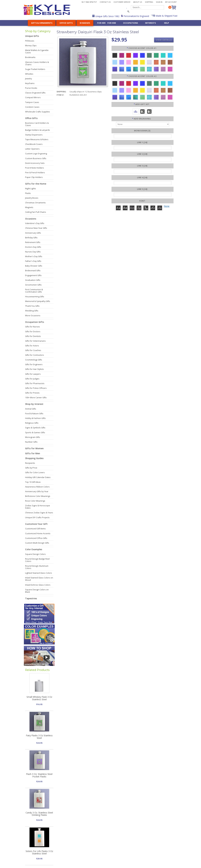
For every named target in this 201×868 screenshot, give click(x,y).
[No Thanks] (136, 111)
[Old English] (146, 208)
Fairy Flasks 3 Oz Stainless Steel (39, 737)
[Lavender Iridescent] (163, 69)
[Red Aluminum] (129, 55)
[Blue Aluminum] (142, 55)
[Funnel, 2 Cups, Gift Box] (149, 111)
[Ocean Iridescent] (129, 69)
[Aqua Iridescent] (149, 69)
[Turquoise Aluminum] (170, 55)
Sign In (159, 2)
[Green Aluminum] (156, 55)
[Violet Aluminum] (136, 55)
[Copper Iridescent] (170, 62)
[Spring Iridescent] (142, 69)
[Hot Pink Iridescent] (170, 69)
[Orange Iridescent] (156, 62)
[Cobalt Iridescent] (122, 69)
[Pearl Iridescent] (149, 62)
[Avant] (132, 208)
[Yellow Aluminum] (142, 62)
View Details (164, 40)
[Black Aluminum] (115, 55)
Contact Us (105, 2)
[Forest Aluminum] (149, 55)
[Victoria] (160, 208)
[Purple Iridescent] (156, 69)
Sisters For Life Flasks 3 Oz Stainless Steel (39, 852)
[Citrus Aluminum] (136, 62)
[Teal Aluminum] (163, 55)
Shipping (149, 2)
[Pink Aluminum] (129, 62)
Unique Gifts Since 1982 (107, 16)
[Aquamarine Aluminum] (115, 62)
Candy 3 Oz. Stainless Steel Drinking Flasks (39, 814)
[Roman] (118, 208)
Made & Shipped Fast (166, 16)
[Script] (153, 208)
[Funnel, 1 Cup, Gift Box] (142, 111)
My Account (171, 2)
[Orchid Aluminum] (122, 62)
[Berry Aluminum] (122, 55)
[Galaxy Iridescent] (115, 69)
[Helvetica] (125, 208)
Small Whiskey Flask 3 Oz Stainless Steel (39, 698)
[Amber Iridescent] (163, 62)
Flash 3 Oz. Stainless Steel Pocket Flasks (39, 775)
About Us (138, 2)
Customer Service (122, 2)
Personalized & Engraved (136, 16)
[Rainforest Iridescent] (136, 69)
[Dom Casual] (139, 208)
